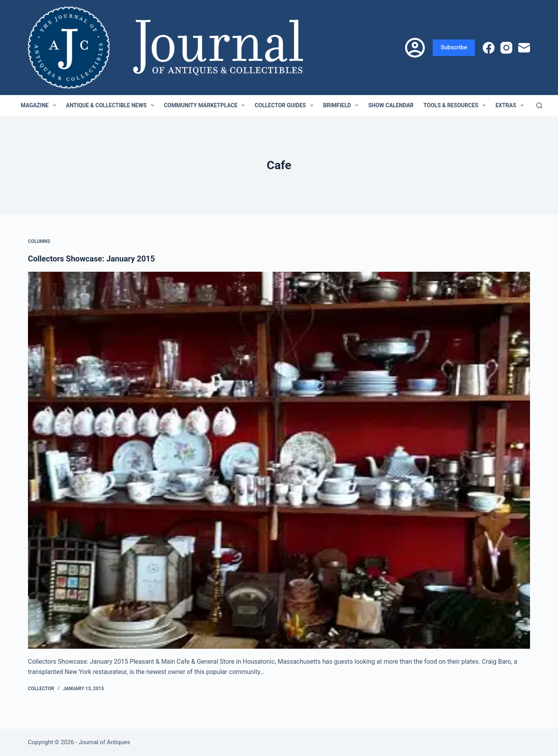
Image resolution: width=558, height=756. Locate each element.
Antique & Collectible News (112, 105)
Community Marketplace (206, 105)
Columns (39, 241)
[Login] (415, 48)
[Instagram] (506, 48)
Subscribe (454, 47)
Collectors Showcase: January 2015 (91, 259)
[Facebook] (489, 48)
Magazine (40, 105)
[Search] (539, 105)
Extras (511, 105)
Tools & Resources (456, 105)
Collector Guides (286, 105)
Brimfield (342, 105)
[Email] (524, 48)
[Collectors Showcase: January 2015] (279, 460)
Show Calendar (391, 105)
